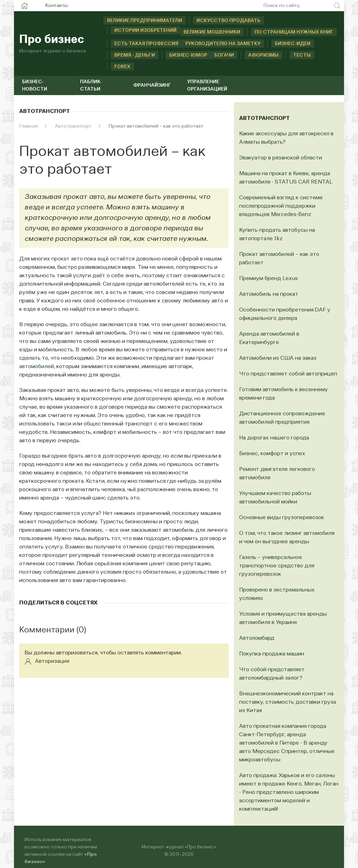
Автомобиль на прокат (269, 294)
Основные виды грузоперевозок (282, 518)
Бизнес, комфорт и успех (272, 454)
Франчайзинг (152, 85)
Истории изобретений (145, 30)
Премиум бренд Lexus (268, 279)
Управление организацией (207, 85)
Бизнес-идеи (293, 44)
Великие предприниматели (145, 21)
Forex (122, 67)
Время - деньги (135, 55)
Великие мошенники (212, 32)
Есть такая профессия (146, 44)
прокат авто (67, 259)
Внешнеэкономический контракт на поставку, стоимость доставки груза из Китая (288, 702)
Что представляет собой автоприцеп (288, 374)
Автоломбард (257, 638)
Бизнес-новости (35, 85)
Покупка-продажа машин (272, 654)
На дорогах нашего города (274, 438)
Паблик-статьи (91, 85)
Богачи (224, 55)
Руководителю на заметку (223, 44)
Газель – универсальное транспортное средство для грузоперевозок (277, 566)
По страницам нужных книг (294, 32)
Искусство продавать (228, 21)
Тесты (302, 55)
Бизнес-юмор (181, 55)
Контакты (57, 6)
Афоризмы (263, 55)
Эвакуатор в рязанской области (281, 158)
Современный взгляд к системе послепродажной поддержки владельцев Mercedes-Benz (281, 206)
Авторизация (47, 661)
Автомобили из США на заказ (278, 358)
